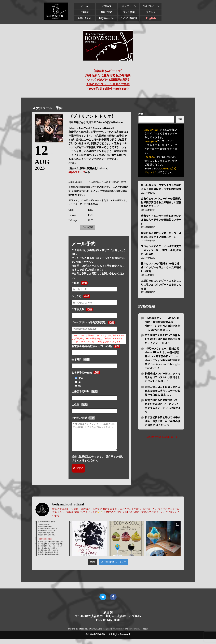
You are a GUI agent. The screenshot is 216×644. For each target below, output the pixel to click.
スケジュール (129, 6)
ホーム (85, 6)
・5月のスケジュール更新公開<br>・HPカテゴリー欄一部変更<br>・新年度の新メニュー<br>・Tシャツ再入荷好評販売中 (162, 356)
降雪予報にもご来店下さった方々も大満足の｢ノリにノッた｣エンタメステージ (163, 404)
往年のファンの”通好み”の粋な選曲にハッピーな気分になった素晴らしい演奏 (161, 267)
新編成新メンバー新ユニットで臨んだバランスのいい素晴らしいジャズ (163, 377)
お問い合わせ (85, 18)
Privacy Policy (118, 634)
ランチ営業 (129, 12)
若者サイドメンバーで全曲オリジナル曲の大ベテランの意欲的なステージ (161, 219)
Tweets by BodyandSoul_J (161, 437)
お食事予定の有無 (82, 373)
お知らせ (107, 6)
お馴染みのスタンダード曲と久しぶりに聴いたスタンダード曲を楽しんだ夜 (161, 284)
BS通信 (85, 12)
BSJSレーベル (107, 18)
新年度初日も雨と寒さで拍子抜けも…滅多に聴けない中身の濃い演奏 (163, 421)
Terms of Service (135, 634)
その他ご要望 (79, 418)
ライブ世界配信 (129, 18)
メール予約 (88, 227)
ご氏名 (75, 283)
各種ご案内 (107, 12)
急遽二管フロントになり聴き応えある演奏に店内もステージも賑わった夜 (163, 391)
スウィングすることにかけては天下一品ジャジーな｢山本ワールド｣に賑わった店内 (161, 250)
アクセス (151, 12)
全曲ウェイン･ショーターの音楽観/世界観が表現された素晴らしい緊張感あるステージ (161, 202)
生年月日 (77, 359)
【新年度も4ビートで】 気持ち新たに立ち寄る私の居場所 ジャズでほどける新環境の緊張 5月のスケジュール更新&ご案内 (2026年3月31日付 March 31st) (108, 80)
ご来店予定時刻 (80, 392)
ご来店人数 (78, 309)
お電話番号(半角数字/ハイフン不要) (92, 346)
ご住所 (75, 405)
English (151, 18)
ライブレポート (151, 6)
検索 (141, 114)
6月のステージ (77, 172)
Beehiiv (173, 408)
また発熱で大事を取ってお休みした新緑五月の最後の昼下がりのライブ (163, 339)
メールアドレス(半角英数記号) (89, 323)
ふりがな (77, 296)
